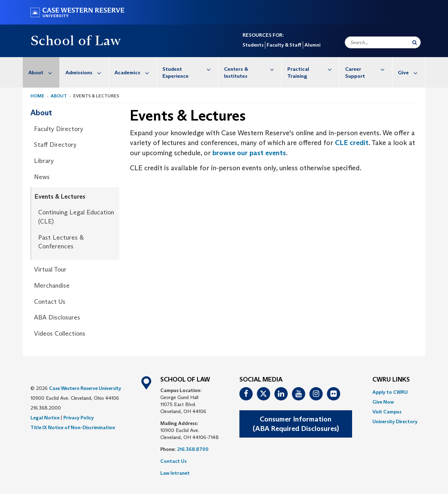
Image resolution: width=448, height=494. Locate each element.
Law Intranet (175, 473)
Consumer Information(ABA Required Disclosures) (296, 424)
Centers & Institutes (253, 69)
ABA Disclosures (57, 317)
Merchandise (52, 286)
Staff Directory (55, 145)
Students (253, 45)
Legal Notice (45, 418)
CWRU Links (391, 380)
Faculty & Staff (284, 45)
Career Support (369, 69)
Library (44, 161)
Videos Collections (60, 334)
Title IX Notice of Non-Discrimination (73, 427)
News (42, 177)
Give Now (383, 402)
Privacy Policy (79, 418)
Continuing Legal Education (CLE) (76, 217)
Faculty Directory (59, 129)
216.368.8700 (193, 449)
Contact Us (50, 302)
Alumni (312, 45)
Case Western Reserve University (85, 388)
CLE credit (352, 143)
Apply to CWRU (390, 392)
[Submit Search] (415, 42)
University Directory (395, 421)
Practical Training (313, 69)
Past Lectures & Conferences (61, 242)
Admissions (87, 72)
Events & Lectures (60, 197)
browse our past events (249, 153)
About (44, 72)
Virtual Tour (50, 269)
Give (411, 72)
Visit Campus (387, 412)
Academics (135, 72)
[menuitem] (41, 72)
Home (37, 96)
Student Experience (190, 69)
